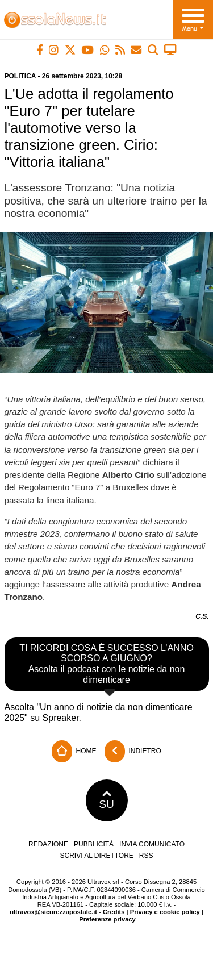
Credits (114, 912)
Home (74, 751)
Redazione (48, 844)
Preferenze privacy (107, 919)
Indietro (133, 751)
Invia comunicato (152, 844)
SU (106, 800)
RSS (146, 856)
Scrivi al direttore (96, 856)
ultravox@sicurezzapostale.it (53, 912)
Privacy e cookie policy (165, 912)
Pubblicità (94, 844)
